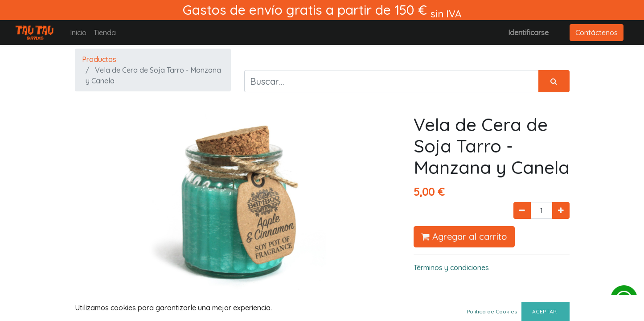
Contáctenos (597, 33)
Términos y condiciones (451, 267)
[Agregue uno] (561, 210)
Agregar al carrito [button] (464, 237)
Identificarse (528, 33)
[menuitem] (78, 33)
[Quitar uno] (522, 210)
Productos (99, 59)
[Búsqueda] (554, 81)
